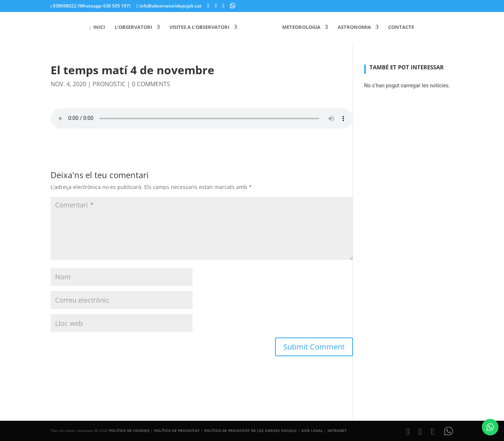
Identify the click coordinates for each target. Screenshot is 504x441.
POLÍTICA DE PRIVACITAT (177, 430)
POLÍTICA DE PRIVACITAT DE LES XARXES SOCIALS (251, 430)
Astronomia (352, 27)
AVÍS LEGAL (312, 430)
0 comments (151, 84)
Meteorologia (299, 27)
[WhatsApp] (233, 6)
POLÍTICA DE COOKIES (129, 430)
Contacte (399, 27)
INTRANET (337, 430)
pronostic (109, 84)
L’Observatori (136, 27)
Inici (100, 27)
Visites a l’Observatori (202, 27)
